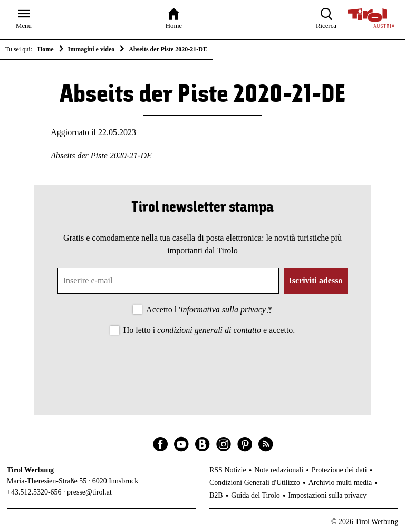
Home (46, 49)
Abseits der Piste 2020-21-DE (101, 155)
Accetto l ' (209, 310)
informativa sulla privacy (224, 310)
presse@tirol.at (89, 492)
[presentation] (202, 366)
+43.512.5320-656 (34, 492)
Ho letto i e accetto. (209, 330)
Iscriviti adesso (316, 281)
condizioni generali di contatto (210, 330)
